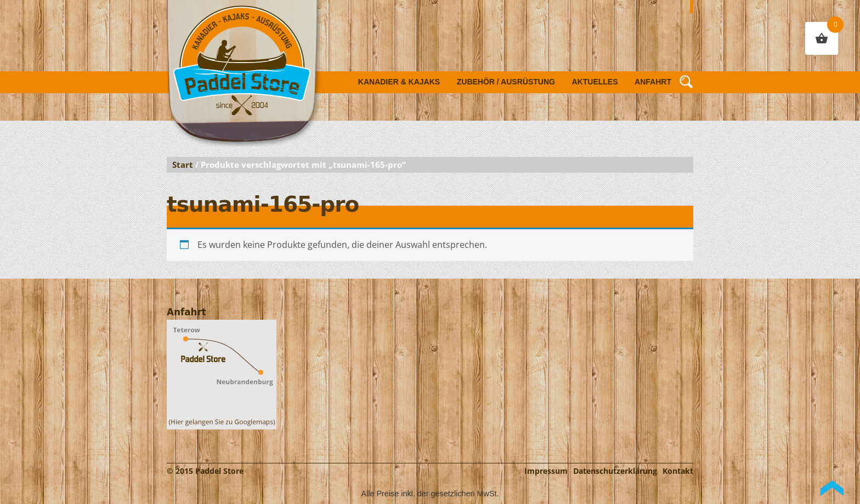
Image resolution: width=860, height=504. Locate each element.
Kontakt (678, 471)
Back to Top (832, 488)
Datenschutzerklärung (615, 471)
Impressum (546, 471)
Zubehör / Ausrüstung (506, 82)
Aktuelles (595, 82)
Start (183, 165)
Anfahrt (653, 82)
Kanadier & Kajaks (399, 82)
